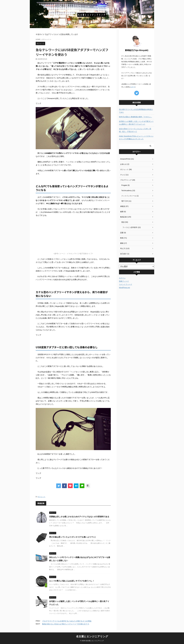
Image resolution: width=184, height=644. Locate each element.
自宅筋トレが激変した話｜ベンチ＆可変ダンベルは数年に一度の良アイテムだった (136, 123)
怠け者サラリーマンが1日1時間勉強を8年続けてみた (136, 111)
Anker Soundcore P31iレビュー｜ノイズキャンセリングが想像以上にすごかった (136, 138)
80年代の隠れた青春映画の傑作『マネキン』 (136, 117)
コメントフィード (126, 284)
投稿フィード (124, 281)
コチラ (133, 87)
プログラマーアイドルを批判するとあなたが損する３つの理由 (67, 621)
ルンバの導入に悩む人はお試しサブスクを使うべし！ (72, 581)
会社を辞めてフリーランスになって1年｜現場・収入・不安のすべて (135, 130)
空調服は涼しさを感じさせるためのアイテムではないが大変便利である (79, 517)
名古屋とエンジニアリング (92, 636)
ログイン (122, 278)
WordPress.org (124, 288)
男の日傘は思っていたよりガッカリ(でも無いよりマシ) (72, 537)
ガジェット (42, 497)
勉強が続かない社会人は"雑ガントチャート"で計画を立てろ (66, 624)
